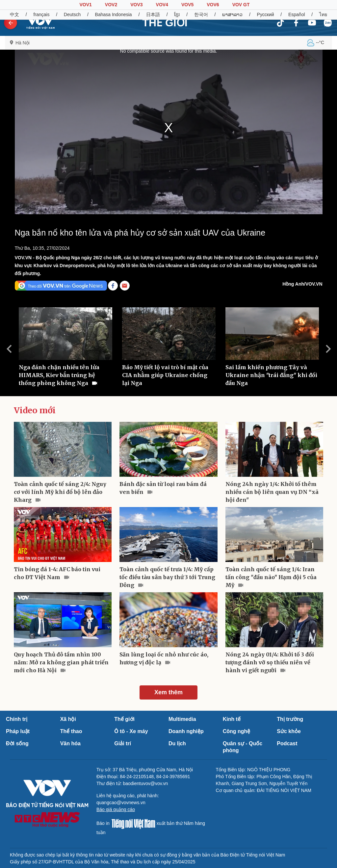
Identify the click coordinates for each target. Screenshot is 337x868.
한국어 (201, 14)
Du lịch (177, 743)
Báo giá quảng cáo (116, 809)
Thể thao (71, 731)
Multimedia (182, 719)
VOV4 (162, 5)
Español (297, 14)
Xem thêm (168, 692)
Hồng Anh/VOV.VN (302, 284)
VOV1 (85, 5)
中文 (14, 14)
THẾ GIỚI (165, 23)
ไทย (323, 14)
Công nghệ (237, 731)
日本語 (153, 14)
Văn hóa (70, 743)
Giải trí (123, 743)
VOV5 (187, 5)
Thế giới (124, 719)
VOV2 (111, 5)
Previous (9, 349)
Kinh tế (232, 719)
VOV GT (241, 5)
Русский (266, 14)
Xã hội (68, 719)
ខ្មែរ (177, 14)
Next (328, 349)
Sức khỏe (289, 731)
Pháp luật (18, 731)
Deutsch (72, 14)
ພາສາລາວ (232, 14)
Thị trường (290, 719)
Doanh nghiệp (186, 731)
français (41, 14)
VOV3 (136, 5)
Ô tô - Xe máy (131, 731)
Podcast (287, 743)
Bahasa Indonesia (114, 14)
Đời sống (17, 743)
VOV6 (213, 5)
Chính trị (17, 719)
